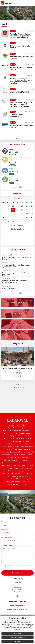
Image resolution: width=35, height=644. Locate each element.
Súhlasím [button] (18, 634)
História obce (17, 585)
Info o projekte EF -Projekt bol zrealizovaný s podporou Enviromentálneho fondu (21, 105)
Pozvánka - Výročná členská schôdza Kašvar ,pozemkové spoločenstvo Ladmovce (20, 36)
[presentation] (17, 135)
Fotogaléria (17, 587)
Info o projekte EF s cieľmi (19, 92)
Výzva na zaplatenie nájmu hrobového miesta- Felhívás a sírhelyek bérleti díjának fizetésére (21, 81)
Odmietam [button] (17, 641)
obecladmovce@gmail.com (19, 609)
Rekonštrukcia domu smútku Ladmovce (21, 68)
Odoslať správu (17, 573)
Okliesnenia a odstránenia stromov (20, 47)
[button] (16, 138)
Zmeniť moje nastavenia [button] (17, 638)
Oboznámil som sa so (18, 567)
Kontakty (18, 592)
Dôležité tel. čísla (17, 590)
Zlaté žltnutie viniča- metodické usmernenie (22, 58)
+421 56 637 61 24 (19, 606)
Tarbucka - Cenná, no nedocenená (18, 116)
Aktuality (17, 583)
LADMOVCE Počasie (17, 238)
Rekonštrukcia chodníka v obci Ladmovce (21, 126)
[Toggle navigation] (31, 3)
